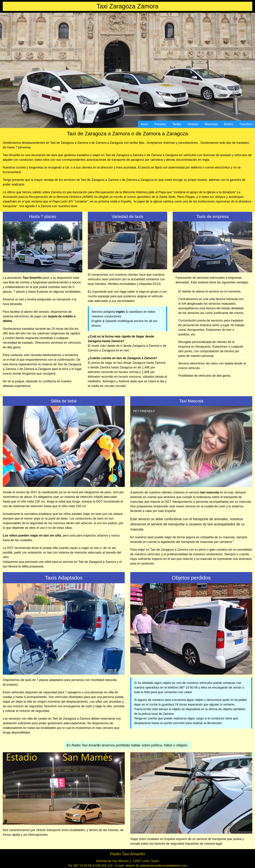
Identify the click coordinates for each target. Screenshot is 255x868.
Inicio (144, 124)
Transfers (246, 124)
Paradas (160, 124)
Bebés (229, 124)
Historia (193, 124)
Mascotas (211, 124)
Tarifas (177, 124)
